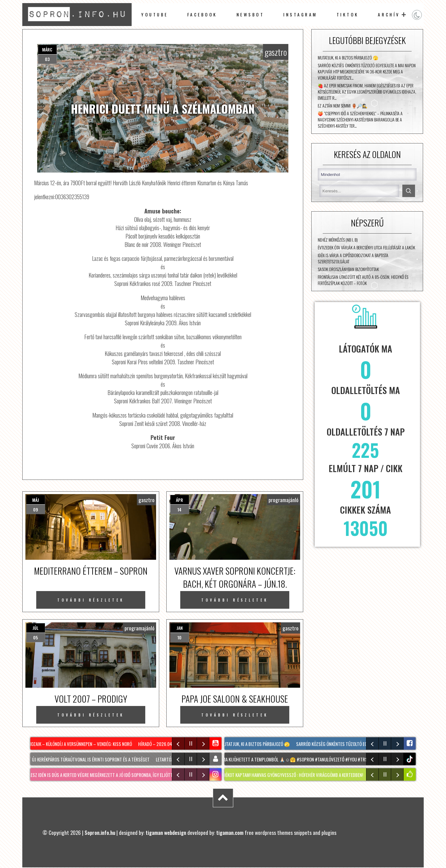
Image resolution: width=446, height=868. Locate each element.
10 (179, 637)
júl (35, 628)
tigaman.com (230, 832)
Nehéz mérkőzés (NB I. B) (338, 240)
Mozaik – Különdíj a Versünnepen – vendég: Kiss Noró (81, 744)
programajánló (284, 500)
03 (47, 59)
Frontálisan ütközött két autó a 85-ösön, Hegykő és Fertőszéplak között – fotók (363, 280)
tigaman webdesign (166, 832)
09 (36, 509)
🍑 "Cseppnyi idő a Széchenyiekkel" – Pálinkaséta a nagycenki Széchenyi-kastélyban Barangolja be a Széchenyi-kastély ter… (360, 120)
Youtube (155, 15)
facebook (202, 15)
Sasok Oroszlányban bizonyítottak (348, 269)
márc (47, 49)
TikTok (348, 15)
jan (180, 628)
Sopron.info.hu (100, 832)
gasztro (276, 52)
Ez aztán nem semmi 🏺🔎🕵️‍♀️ (343, 106)
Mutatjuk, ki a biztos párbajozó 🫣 (348, 58)
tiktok (410, 759)
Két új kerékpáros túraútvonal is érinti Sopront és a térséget (89, 759)
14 (179, 509)
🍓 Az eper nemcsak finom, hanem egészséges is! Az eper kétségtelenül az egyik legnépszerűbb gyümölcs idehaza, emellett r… (367, 92)
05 (35, 637)
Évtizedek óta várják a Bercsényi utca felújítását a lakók (366, 248)
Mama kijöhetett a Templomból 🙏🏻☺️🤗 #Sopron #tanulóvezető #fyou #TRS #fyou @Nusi (308, 759)
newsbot (251, 15)
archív (389, 15)
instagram (300, 15)
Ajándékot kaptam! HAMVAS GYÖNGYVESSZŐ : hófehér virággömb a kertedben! (291, 775)
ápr (179, 500)
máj (36, 500)
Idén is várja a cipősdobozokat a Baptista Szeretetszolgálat (353, 258)
